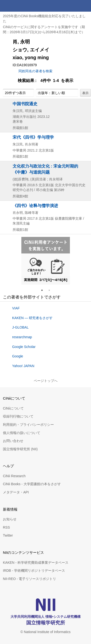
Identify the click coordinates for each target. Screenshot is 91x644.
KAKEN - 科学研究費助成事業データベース (36, 563)
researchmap (22, 337)
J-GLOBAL (20, 327)
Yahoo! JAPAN (23, 366)
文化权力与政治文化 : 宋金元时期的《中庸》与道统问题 (45, 169)
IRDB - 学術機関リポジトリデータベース (34, 571)
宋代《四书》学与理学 (33, 137)
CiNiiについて (13, 408)
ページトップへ (46, 381)
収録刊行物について (18, 416)
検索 (74, 6)
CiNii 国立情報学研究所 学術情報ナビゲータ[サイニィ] (21, 6)
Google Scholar (24, 347)
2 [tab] (51, 290)
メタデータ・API (16, 492)
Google (18, 356)
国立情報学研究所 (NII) (20, 449)
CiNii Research (14, 476)
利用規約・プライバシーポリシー (28, 425)
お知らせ (10, 519)
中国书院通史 (25, 104)
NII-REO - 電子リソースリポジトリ (29, 579)
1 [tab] (44, 290)
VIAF (16, 308)
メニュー (85, 6)
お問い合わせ (13, 441)
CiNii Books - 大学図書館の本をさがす (32, 484)
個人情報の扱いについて (22, 433)
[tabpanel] (46, 261)
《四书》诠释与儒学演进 (35, 206)
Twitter (8, 535)
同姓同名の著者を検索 (35, 71)
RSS (6, 527)
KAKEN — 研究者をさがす (32, 318)
